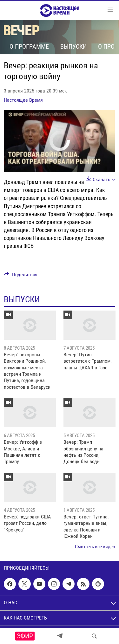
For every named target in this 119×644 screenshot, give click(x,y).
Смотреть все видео (95, 547)
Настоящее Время (23, 100)
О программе (29, 46)
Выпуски (73, 46)
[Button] (21, 276)
